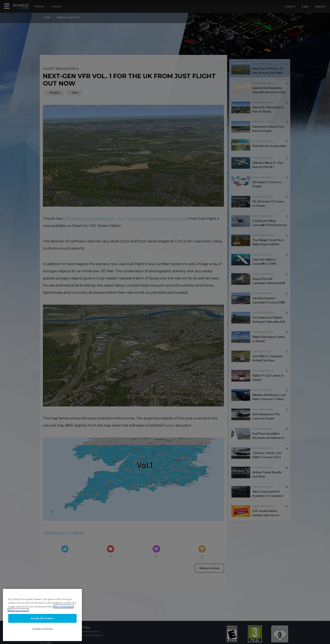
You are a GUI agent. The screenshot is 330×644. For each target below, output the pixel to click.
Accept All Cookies (42, 626)
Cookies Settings (42, 636)
